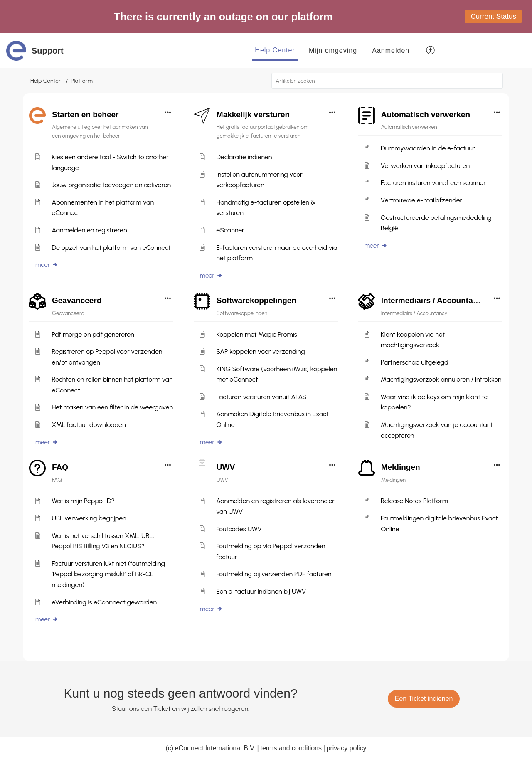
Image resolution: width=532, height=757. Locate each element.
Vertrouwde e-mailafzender (421, 200)
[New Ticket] (424, 699)
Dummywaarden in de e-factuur (428, 148)
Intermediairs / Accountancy (434, 300)
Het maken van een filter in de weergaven (112, 407)
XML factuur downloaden (89, 425)
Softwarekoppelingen (256, 300)
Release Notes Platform (414, 501)
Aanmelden (391, 51)
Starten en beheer (85, 115)
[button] (431, 51)
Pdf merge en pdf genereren (93, 334)
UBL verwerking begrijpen (89, 518)
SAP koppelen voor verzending (260, 351)
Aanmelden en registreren (89, 230)
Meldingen (401, 467)
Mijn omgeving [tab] (333, 51)
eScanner (230, 230)
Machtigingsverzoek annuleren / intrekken (441, 379)
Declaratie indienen (244, 157)
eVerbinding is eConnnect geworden (104, 602)
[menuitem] (391, 51)
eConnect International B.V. (215, 748)
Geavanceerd (77, 300)
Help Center (46, 81)
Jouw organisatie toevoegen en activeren (111, 185)
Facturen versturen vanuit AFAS (261, 397)
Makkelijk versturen (253, 115)
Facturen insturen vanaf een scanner (433, 183)
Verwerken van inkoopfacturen (425, 166)
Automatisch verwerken (426, 115)
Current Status (493, 16)
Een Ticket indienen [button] (424, 699)
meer (47, 265)
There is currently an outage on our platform (223, 17)
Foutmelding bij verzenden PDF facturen (274, 574)
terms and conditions (291, 748)
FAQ (60, 467)
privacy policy (347, 748)
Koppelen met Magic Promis (256, 334)
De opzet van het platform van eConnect (111, 248)
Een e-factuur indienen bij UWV (261, 591)
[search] (387, 81)
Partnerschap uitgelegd (415, 362)
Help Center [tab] (275, 50)
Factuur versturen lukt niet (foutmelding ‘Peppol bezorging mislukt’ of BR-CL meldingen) (108, 574)
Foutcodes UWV (239, 529)
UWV (226, 467)
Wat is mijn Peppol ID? (83, 501)
